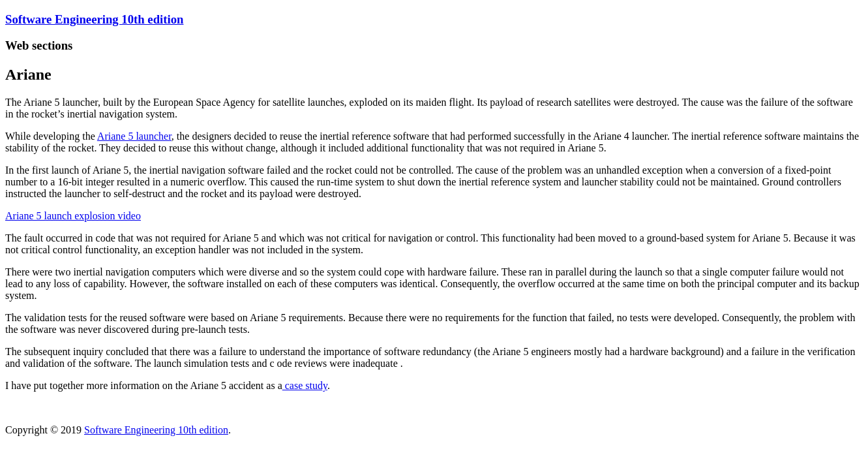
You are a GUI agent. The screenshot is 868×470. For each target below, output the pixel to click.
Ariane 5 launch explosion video (73, 216)
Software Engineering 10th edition (94, 19)
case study (305, 385)
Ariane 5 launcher (134, 136)
